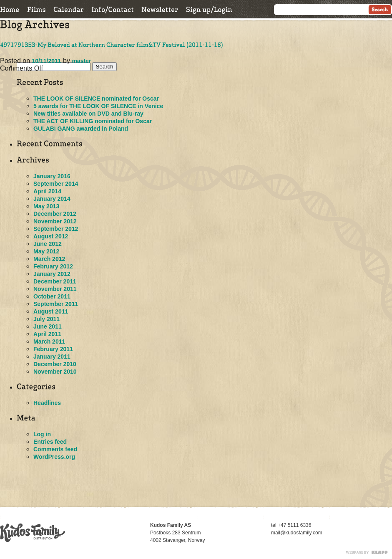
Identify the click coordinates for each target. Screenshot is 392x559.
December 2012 (55, 214)
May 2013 (46, 206)
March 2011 (49, 341)
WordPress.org (54, 457)
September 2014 (56, 184)
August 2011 (51, 311)
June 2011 (48, 326)
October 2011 (52, 296)
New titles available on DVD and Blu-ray (88, 114)
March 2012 (49, 259)
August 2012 (51, 236)
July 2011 (46, 319)
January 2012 (52, 274)
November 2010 (55, 372)
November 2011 (55, 289)
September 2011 (56, 304)
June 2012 (48, 244)
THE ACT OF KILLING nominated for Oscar (93, 121)
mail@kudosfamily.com (297, 533)
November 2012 (55, 221)
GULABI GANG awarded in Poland (81, 129)
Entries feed (50, 442)
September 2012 (56, 229)
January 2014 (52, 199)
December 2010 (55, 364)
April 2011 (47, 334)
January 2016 (52, 176)
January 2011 (52, 357)
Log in (42, 434)
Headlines (47, 403)
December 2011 (55, 281)
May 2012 (46, 251)
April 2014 (47, 191)
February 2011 (53, 349)
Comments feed (55, 449)
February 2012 (53, 266)
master (81, 61)
